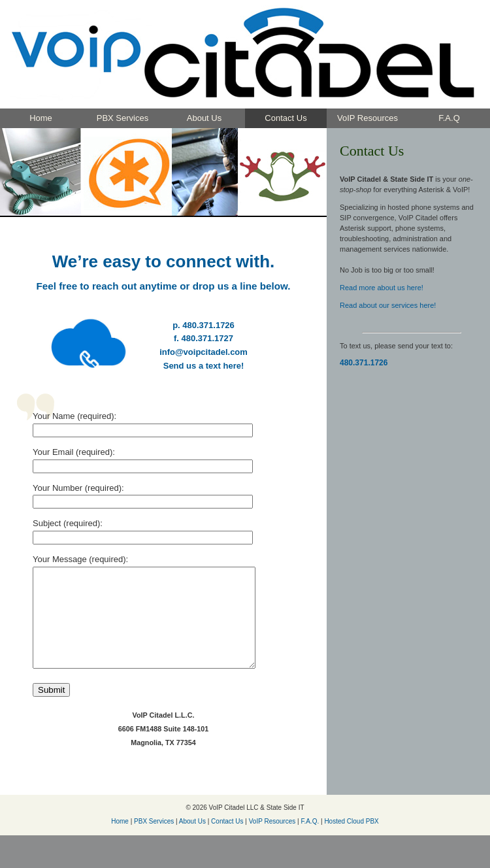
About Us (204, 118)
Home (41, 118)
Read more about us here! (382, 288)
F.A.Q (449, 118)
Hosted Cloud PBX (351, 841)
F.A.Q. (310, 841)
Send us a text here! (204, 366)
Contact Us (286, 118)
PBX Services (122, 118)
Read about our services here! (388, 305)
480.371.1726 (364, 363)
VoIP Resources (367, 118)
